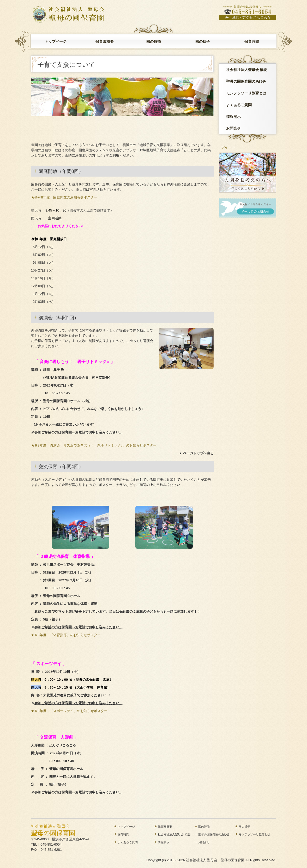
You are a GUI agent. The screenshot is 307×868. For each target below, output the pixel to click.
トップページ (56, 41)
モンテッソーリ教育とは (246, 93)
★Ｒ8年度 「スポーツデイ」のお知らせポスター (69, 711)
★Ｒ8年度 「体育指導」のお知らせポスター (68, 635)
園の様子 (203, 41)
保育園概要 (105, 41)
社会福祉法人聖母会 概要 (247, 70)
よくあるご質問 (239, 105)
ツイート (228, 147)
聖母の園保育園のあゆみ (246, 81)
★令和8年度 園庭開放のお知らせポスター (64, 197)
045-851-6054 (51, 844)
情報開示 (233, 117)
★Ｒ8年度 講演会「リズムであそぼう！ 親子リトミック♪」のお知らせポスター (94, 445)
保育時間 (252, 41)
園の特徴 (154, 41)
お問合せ (233, 128)
